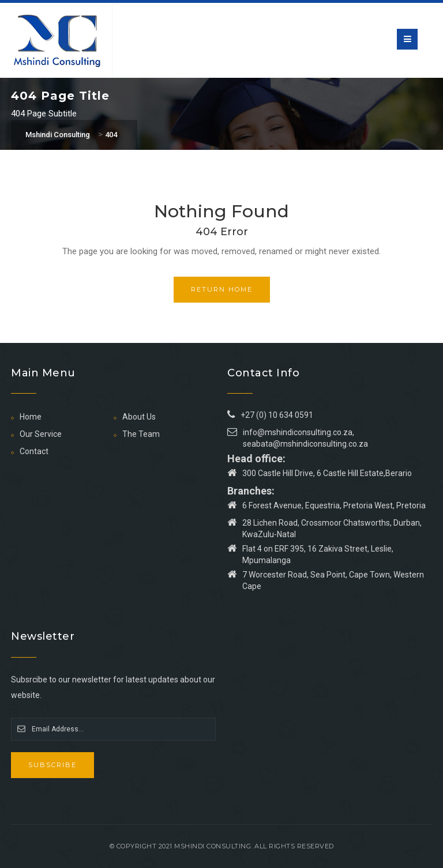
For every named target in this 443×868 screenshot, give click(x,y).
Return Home (222, 289)
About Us (139, 417)
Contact (34, 451)
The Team (141, 434)
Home (31, 417)
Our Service (41, 434)
